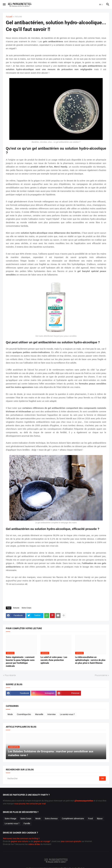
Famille (27, 823)
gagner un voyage (42, 841)
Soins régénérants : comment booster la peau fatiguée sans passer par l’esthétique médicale (20, 662)
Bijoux (100, 819)
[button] (4, 4)
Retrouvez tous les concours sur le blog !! (21, 838)
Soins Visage (10, 819)
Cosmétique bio (24, 714)
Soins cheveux (51, 819)
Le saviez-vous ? (67, 714)
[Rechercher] (53, 778)
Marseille (39, 714)
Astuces (18, 17)
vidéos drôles (34, 844)
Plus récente (10, 675)
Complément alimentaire (73, 819)
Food (90, 819)
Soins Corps (26, 608)
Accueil (9, 17)
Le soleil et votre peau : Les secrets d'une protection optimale (54, 660)
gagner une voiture (19, 841)
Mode (10, 714)
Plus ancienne (101, 675)
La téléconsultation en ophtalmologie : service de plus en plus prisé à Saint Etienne (90, 660)
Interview (52, 714)
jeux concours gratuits (71, 841)
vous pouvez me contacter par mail (30, 804)
